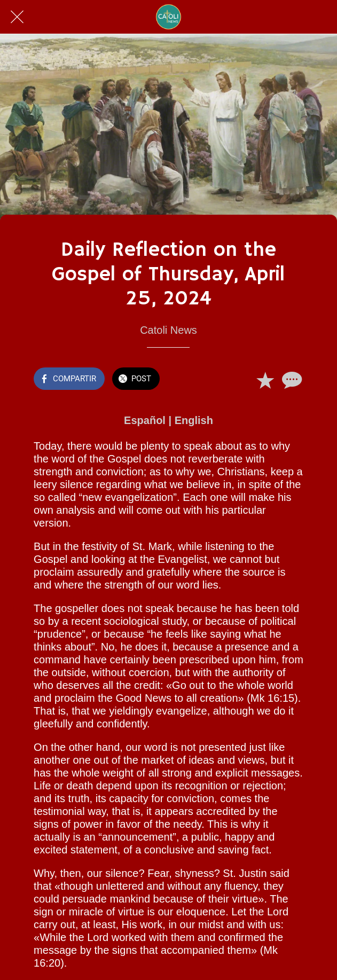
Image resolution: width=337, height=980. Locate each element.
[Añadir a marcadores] (265, 380)
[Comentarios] (291, 380)
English (194, 420)
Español (145, 420)
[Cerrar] (17, 17)
